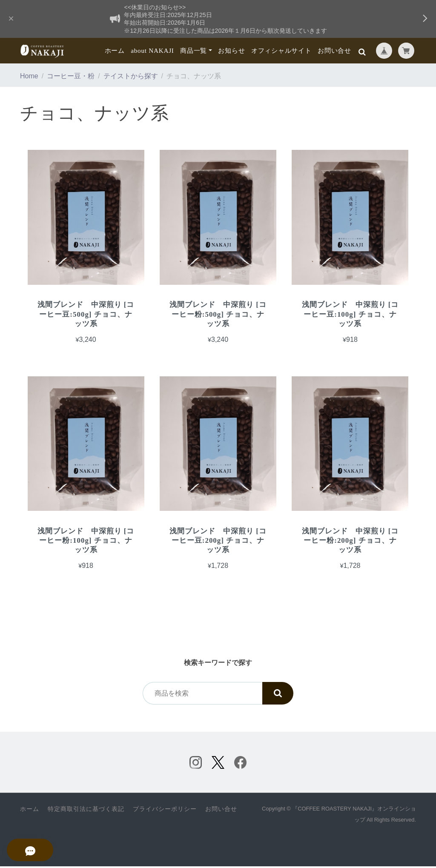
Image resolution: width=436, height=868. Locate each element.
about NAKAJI (152, 50)
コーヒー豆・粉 (71, 76)
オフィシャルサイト (281, 50)
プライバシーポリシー (165, 811)
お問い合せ (334, 50)
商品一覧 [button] (194, 50)
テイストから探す (131, 76)
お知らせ (231, 50)
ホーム (115, 50)
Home (29, 76)
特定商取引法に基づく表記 (86, 811)
